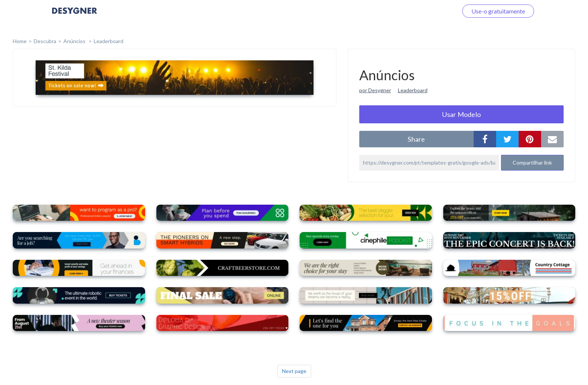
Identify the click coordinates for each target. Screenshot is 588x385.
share (416, 139)
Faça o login (434, 11)
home (20, 41)
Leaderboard (109, 41)
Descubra (45, 41)
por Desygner (375, 90)
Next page (294, 371)
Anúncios (75, 41)
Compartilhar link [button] (532, 163)
